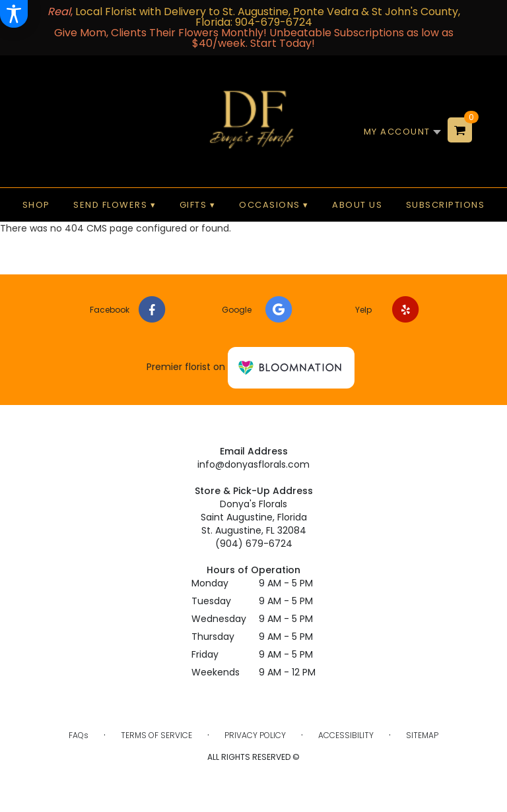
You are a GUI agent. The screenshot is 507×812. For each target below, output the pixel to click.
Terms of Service (156, 735)
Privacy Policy (255, 735)
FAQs (79, 735)
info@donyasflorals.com (253, 464)
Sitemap (422, 735)
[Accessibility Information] (14, 14)
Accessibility (346, 735)
